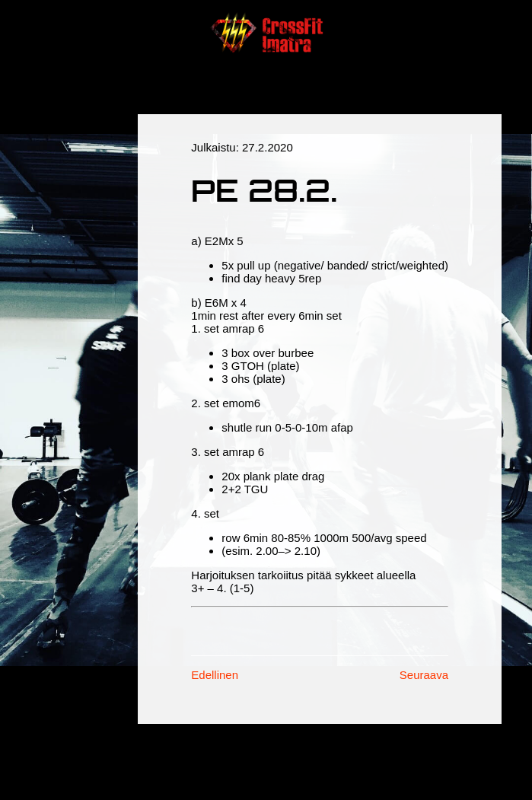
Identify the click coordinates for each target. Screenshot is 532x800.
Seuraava (424, 675)
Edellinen (215, 675)
